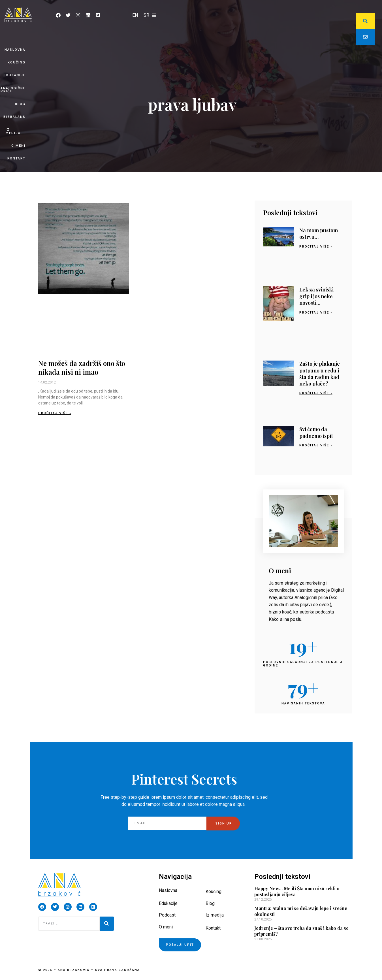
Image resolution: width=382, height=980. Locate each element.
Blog (20, 104)
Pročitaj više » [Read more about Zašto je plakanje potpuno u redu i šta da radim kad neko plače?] (316, 393)
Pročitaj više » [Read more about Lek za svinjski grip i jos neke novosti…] (316, 313)
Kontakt (16, 158)
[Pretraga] (107, 924)
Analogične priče (13, 90)
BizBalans (14, 117)
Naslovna (15, 50)
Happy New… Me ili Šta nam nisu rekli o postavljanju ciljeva (297, 891)
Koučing (17, 62)
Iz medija (13, 131)
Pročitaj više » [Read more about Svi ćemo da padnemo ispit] (316, 445)
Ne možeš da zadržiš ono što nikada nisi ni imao (82, 368)
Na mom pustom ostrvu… (319, 234)
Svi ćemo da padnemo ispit (316, 432)
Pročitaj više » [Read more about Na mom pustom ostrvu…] (316, 247)
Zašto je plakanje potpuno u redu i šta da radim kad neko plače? (320, 374)
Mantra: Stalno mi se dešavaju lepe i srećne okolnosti (301, 911)
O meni (18, 146)
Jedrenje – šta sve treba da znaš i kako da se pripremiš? (301, 931)
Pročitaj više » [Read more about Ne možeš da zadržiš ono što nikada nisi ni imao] (55, 413)
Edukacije (15, 75)
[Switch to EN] (135, 15)
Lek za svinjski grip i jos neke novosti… (316, 296)
